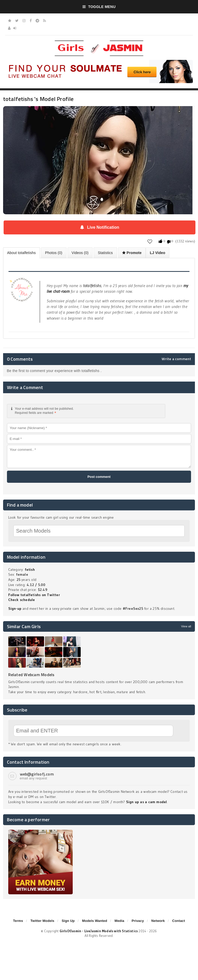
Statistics (105, 253)
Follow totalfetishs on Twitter (34, 595)
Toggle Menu (99, 7)
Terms (18, 921)
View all (186, 626)
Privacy (138, 921)
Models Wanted (94, 921)
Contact (179, 921)
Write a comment (176, 359)
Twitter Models (42, 921)
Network (158, 921)
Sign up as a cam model (147, 802)
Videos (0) (80, 253)
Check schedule (22, 600)
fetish (30, 570)
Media (119, 921)
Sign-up (15, 608)
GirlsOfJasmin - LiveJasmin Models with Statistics (99, 931)
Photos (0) (54, 253)
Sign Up (68, 921)
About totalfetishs (22, 253)
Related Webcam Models (31, 675)
